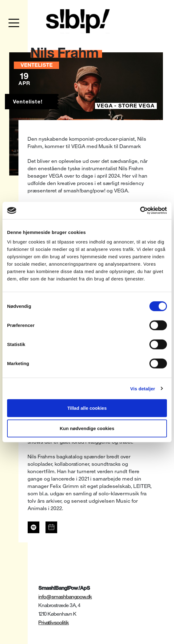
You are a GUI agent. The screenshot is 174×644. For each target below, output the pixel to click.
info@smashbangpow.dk (65, 597)
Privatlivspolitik (54, 623)
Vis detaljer (143, 388)
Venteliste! (28, 102)
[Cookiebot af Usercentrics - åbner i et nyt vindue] (140, 211)
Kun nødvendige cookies (87, 428)
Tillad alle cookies (87, 408)
